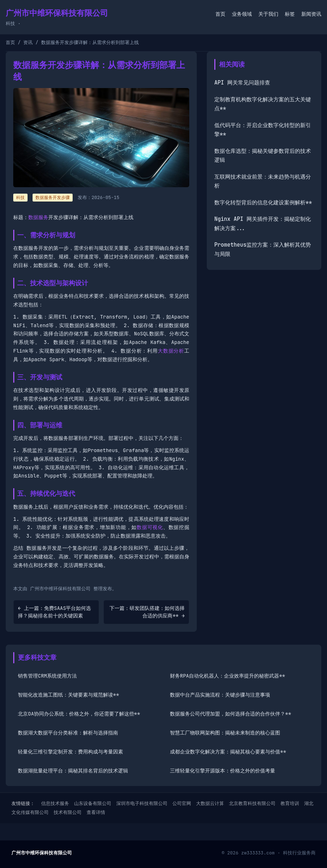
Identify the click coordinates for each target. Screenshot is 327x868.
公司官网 (182, 803)
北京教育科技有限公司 (252, 803)
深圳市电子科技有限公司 (142, 803)
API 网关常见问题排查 (242, 83)
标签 (290, 14)
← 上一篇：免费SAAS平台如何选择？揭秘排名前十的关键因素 (54, 612)
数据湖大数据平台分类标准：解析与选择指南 (68, 733)
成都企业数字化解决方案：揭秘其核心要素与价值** (228, 752)
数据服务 (38, 217)
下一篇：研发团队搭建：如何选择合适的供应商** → (147, 612)
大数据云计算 (210, 803)
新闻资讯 (311, 14)
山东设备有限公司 (93, 803)
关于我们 (268, 14)
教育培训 (290, 803)
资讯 (28, 42)
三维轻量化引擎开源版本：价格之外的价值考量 (223, 771)
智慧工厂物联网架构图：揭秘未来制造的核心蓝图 (225, 733)
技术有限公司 (68, 812)
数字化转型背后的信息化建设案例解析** (263, 203)
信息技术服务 (55, 803)
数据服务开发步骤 (53, 198)
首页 (220, 14)
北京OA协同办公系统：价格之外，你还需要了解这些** (79, 714)
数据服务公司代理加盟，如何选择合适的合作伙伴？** (231, 714)
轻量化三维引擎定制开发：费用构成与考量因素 (70, 752)
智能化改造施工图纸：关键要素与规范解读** (69, 695)
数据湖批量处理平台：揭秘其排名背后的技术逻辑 (73, 771)
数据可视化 (150, 527)
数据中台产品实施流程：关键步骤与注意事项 (220, 695)
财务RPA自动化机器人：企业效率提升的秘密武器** (228, 676)
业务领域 (242, 14)
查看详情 (96, 812)
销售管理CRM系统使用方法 (47, 676)
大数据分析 (171, 351)
